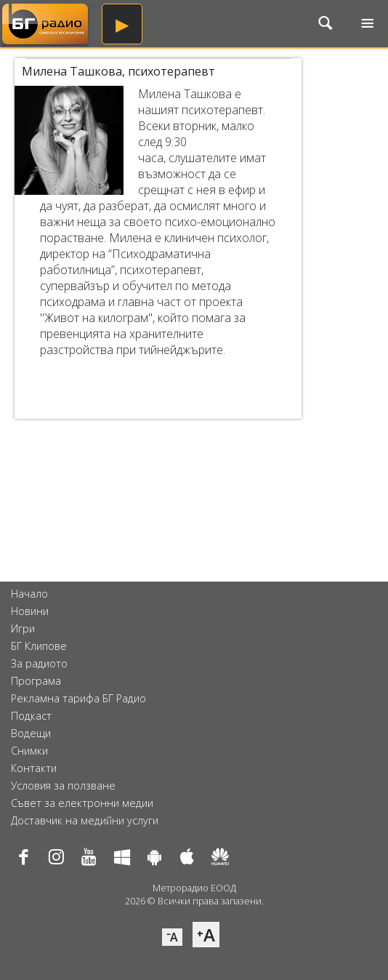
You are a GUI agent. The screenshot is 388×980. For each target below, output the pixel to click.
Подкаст (31, 716)
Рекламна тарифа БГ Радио (78, 698)
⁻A (172, 937)
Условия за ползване (63, 786)
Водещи (31, 733)
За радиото (39, 663)
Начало (29, 594)
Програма (36, 681)
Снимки (29, 751)
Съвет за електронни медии (82, 803)
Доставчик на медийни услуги (85, 820)
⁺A (206, 935)
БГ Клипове (39, 646)
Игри (23, 628)
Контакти (34, 768)
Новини (30, 611)
